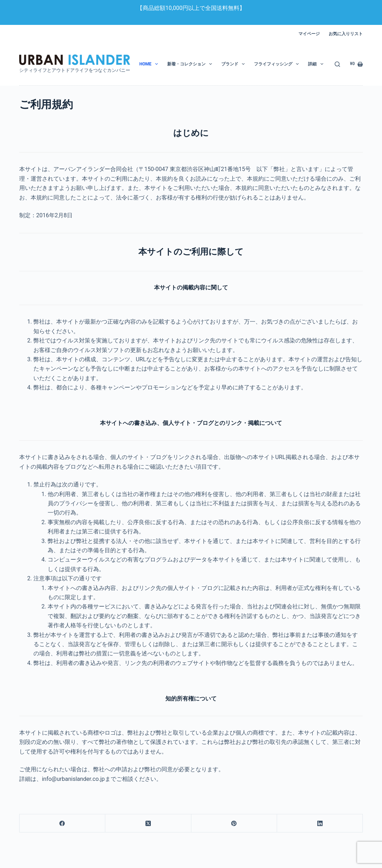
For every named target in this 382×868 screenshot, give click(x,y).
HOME (150, 64)
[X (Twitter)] (148, 823)
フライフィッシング (278, 64)
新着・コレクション (191, 64)
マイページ (309, 34)
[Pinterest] (234, 823)
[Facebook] (62, 823)
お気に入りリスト (346, 34)
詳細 (317, 64)
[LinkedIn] (320, 823)
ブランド (234, 64)
